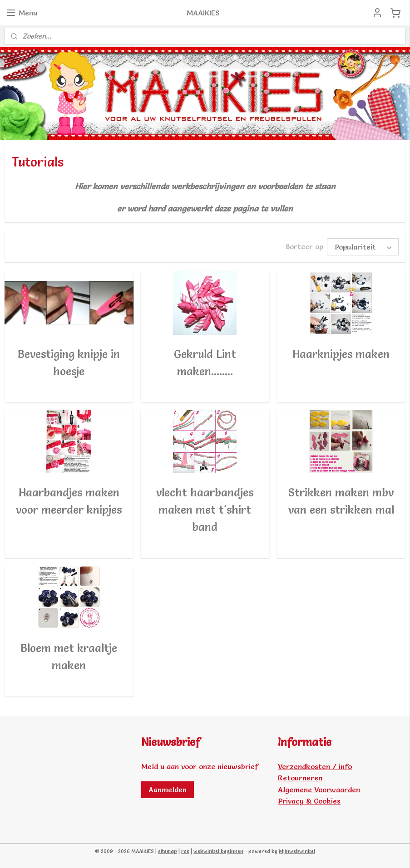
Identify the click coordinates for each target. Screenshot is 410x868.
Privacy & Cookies (309, 801)
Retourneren (300, 778)
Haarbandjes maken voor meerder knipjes (69, 501)
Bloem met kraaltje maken (69, 656)
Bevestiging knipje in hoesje (69, 362)
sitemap (168, 851)
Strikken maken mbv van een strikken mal (341, 501)
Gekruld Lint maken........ (205, 362)
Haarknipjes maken (341, 354)
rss (185, 851)
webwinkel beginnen (218, 851)
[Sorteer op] (363, 246)
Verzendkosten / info (315, 766)
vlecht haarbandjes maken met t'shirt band (205, 510)
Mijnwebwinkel (297, 851)
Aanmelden (168, 790)
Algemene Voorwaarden (319, 790)
